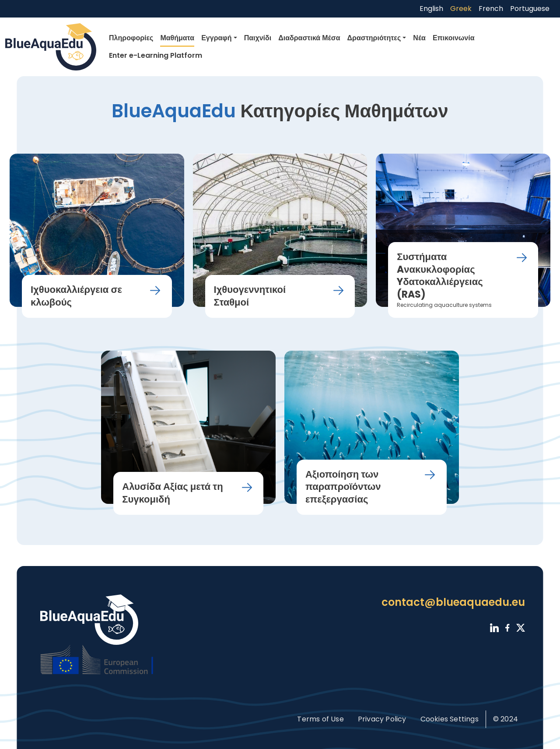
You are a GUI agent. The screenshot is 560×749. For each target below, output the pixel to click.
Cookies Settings (450, 719)
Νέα (419, 38)
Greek (461, 9)
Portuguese (530, 9)
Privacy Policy (382, 719)
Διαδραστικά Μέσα (309, 38)
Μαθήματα (177, 38)
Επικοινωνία (454, 38)
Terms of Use (320, 719)
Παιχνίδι (258, 38)
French (491, 9)
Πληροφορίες (131, 38)
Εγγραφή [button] (216, 38)
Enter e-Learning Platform (156, 55)
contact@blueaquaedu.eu (453, 602)
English (431, 9)
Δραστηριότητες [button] (374, 38)
